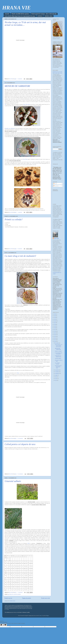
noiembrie (57, 370)
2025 (55, 316)
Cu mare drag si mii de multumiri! (20, 256)
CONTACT (40, 16)
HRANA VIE (16, 8)
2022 (55, 321)
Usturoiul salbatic (13, 481)
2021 (55, 323)
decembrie (57, 343)
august (56, 375)
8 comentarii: (20, 249)
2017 (55, 329)
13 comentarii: (20, 592)
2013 (55, 336)
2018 (55, 328)
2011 (55, 340)
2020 (55, 324)
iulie (56, 377)
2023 (55, 319)
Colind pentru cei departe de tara (20, 444)
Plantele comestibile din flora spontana (20, 14)
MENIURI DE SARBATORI (17, 86)
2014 (55, 335)
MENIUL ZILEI (49, 16)
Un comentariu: (20, 438)
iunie (56, 379)
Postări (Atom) (13, 601)
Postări (55, 184)
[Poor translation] (5, 625)
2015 (55, 333)
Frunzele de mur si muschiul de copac (58, 367)
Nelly (18, 373)
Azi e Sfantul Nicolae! (57, 363)
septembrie (57, 373)
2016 (55, 331)
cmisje (40, 616)
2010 (55, 342)
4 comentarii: (20, 79)
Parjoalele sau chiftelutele (10, 128)
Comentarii (56, 186)
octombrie (57, 372)
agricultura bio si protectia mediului (14, 594)
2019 (55, 326)
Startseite (7, 14)
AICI (28, 543)
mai (56, 380)
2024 (55, 317)
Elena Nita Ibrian (27, 104)
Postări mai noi (8, 598)
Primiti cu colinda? (14, 219)
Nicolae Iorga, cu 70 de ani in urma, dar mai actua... (59, 346)
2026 (55, 314)
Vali (5, 104)
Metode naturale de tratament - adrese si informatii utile (44, 14)
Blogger (47, 616)
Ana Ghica (25, 159)
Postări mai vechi (46, 598)
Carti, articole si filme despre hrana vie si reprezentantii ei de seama (20, 16)
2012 (55, 338)
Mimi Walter (56, 238)
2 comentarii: (20, 212)
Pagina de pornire (27, 598)
